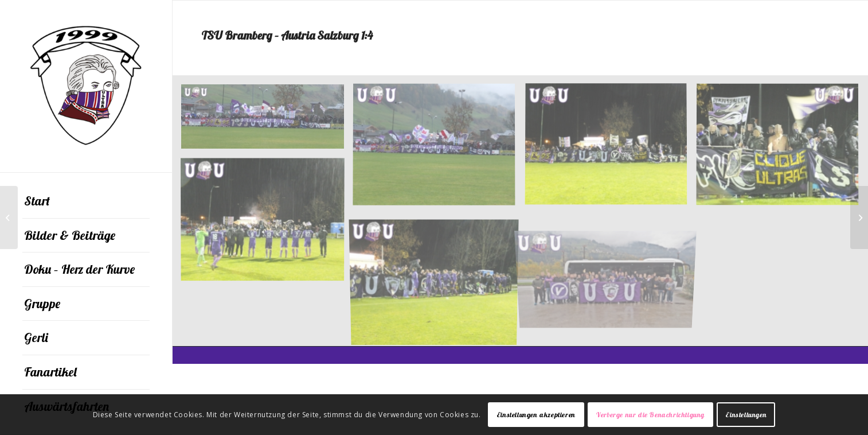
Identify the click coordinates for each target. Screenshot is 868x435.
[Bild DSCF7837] (267, 223)
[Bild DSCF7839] (438, 281)
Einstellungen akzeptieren (536, 415)
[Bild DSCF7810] (438, 150)
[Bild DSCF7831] (782, 150)
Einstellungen (746, 415)
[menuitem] (86, 201)
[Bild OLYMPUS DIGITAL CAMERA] (610, 265)
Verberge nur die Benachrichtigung (650, 415)
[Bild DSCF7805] (267, 121)
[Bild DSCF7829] (610, 150)
